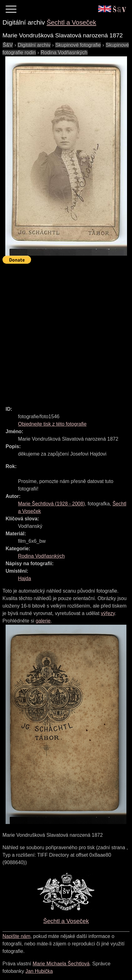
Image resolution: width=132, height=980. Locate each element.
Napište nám (16, 936)
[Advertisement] (66, 332)
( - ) (51, 504)
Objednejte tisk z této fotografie (52, 424)
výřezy (108, 613)
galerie (43, 621)
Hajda (25, 578)
